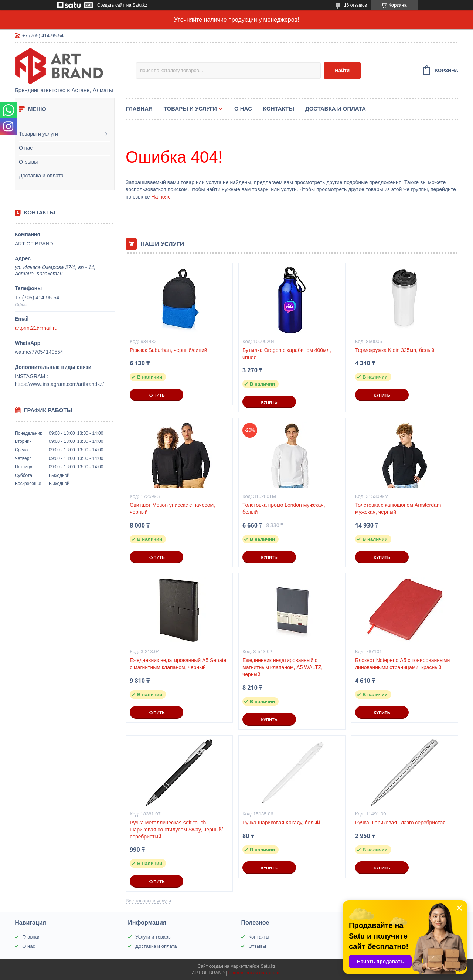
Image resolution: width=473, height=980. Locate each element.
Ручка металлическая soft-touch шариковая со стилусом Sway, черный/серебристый (176, 830)
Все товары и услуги (148, 901)
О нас (26, 148)
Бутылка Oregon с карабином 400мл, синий (287, 354)
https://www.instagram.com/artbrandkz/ (59, 384)
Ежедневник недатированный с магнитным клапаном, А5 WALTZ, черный (283, 667)
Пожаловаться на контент (255, 973)
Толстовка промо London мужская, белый (284, 508)
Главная (139, 108)
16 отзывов (355, 5)
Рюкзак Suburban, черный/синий (168, 350)
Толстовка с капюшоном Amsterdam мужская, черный (398, 508)
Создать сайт (111, 5)
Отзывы (28, 162)
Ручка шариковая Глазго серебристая (400, 823)
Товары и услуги (38, 134)
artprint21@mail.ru (36, 328)
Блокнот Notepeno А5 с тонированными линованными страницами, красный (403, 664)
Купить (156, 395)
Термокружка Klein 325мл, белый (395, 350)
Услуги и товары (153, 937)
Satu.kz (268, 966)
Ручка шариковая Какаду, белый (281, 823)
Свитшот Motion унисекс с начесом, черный (172, 508)
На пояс (161, 197)
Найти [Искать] (342, 70)
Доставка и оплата (41, 176)
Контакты (279, 108)
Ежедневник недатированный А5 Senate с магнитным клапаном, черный (178, 664)
